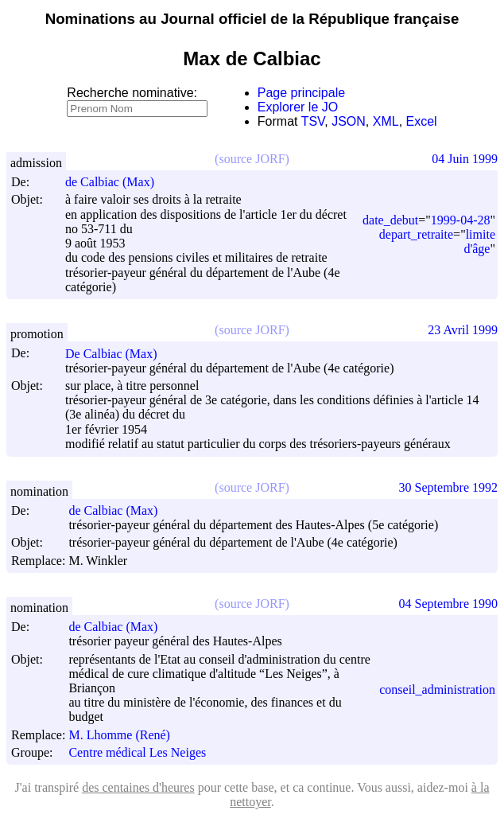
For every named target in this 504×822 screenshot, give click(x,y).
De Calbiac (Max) (118, 354)
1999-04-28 (461, 220)
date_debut (390, 220)
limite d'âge (479, 242)
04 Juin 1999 (465, 159)
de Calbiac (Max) (117, 182)
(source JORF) (252, 159)
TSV (313, 121)
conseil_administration (437, 690)
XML (386, 121)
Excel (422, 121)
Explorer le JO (298, 107)
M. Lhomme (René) (126, 735)
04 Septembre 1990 (448, 604)
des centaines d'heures (138, 787)
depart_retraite (416, 234)
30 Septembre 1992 (448, 487)
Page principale (301, 93)
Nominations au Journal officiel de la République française (252, 19)
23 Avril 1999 (463, 330)
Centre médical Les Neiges (137, 752)
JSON (349, 121)
